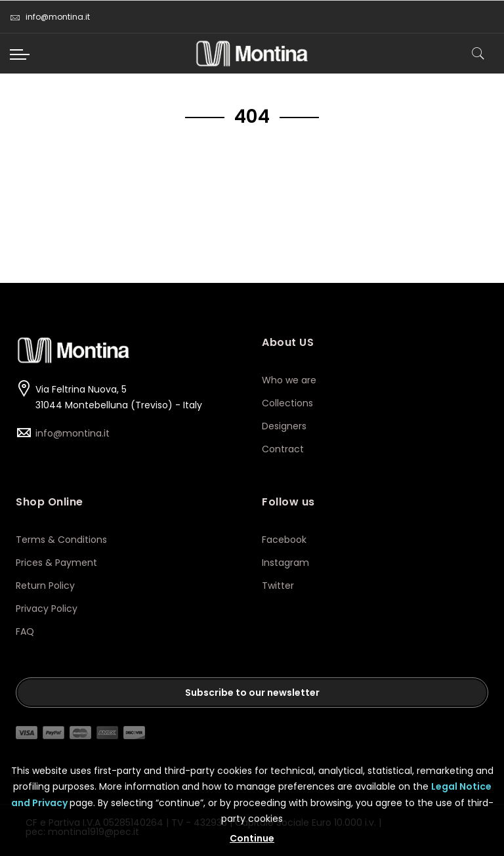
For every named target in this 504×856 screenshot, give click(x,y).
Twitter (278, 586)
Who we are (289, 380)
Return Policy (45, 586)
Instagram (287, 563)
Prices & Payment (56, 563)
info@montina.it (50, 17)
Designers (284, 426)
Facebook (285, 540)
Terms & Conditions (61, 540)
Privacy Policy (47, 609)
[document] (252, 800)
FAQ (25, 631)
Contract (283, 449)
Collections (287, 403)
